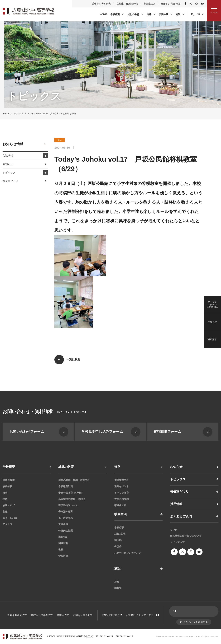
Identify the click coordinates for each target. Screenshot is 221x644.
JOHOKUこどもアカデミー (142, 615)
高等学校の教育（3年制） (72, 499)
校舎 (117, 582)
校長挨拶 (7, 486)
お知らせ (8, 164)
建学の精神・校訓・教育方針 (74, 480)
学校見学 (212, 322)
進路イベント (122, 486)
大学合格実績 (122, 499)
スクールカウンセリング (128, 553)
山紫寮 (118, 588)
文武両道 (63, 524)
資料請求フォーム (167, 432)
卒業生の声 (120, 505)
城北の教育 (133, 14)
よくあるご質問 (181, 516)
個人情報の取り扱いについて (186, 536)
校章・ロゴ (9, 505)
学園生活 (164, 14)
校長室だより (10, 181)
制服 (5, 512)
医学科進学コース (68, 505)
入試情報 (8, 156)
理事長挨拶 (9, 480)
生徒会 (118, 546)
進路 (149, 14)
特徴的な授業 (66, 531)
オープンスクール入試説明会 (212, 305)
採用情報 (176, 504)
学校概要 (115, 14)
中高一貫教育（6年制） (71, 493)
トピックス (18, 114)
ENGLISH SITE (112, 615)
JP (198, 14)
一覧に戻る (73, 359)
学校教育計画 (66, 486)
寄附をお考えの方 (171, 4)
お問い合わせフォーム (27, 432)
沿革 (5, 493)
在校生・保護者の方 (127, 4)
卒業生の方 (150, 4)
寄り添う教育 (66, 512)
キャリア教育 (122, 493)
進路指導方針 (122, 480)
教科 (61, 549)
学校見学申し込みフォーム (102, 432)
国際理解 (63, 543)
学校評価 (63, 556)
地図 (89, 636)
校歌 (5, 499)
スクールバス (10, 518)
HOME (103, 14)
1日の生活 (120, 534)
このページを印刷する (194, 622)
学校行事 (119, 528)
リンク (174, 530)
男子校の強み (66, 518)
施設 (178, 14)
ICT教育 (63, 537)
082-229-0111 (107, 636)
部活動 (118, 540)
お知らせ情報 (13, 144)
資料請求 (212, 339)
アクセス (7, 524)
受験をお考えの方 (101, 4)
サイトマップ (177, 542)
